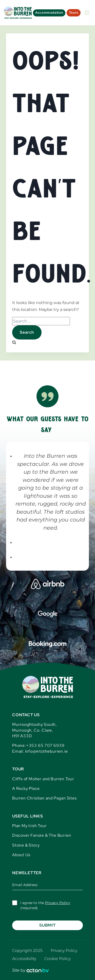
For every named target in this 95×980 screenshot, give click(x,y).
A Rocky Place (26, 788)
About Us (21, 855)
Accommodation (49, 13)
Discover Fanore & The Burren (42, 835)
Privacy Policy (58, 903)
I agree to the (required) (45, 905)
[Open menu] (87, 13)
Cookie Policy (58, 959)
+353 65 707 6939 (45, 745)
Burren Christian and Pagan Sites (44, 798)
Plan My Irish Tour (29, 826)
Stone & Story (26, 845)
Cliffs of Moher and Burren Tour (43, 779)
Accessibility (24, 959)
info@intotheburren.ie (46, 751)
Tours (73, 13)
